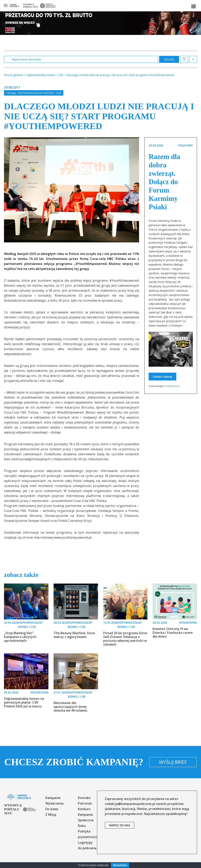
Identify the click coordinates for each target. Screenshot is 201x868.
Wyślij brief (173, 762)
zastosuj (169, 59)
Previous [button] (16, 190)
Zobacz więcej (162, 377)
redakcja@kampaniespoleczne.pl (130, 804)
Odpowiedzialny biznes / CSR (39, 93)
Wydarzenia (173, 386)
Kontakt (84, 798)
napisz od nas (120, 825)
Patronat (85, 803)
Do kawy (52, 809)
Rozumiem (120, 865)
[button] (193, 6)
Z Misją (51, 815)
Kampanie (53, 798)
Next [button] (127, 190)
